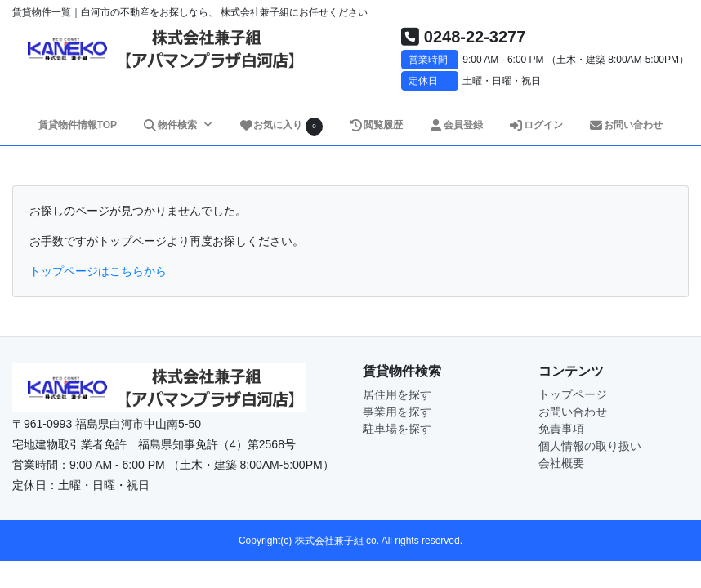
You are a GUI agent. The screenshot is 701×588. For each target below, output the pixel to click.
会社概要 (561, 463)
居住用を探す (397, 394)
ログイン (536, 125)
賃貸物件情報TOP (78, 125)
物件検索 (171, 125)
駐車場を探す (397, 429)
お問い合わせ (626, 125)
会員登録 (456, 125)
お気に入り (281, 126)
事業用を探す (397, 412)
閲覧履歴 (376, 125)
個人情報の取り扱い (590, 446)
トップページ (573, 394)
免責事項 (561, 429)
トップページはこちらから (98, 271)
